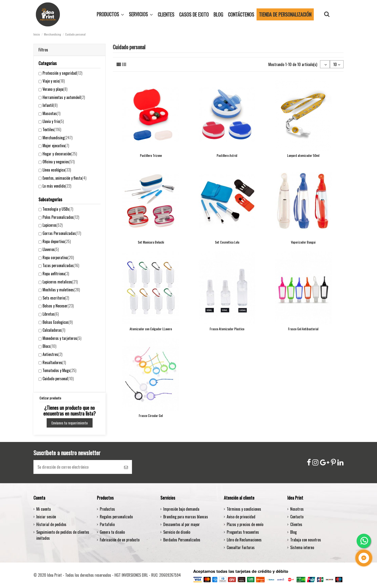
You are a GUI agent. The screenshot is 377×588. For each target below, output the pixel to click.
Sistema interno (302, 547)
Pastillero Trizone (151, 155)
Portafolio (107, 524)
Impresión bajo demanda (181, 509)
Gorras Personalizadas (62, 233)
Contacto (297, 517)
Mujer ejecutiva (56, 146)
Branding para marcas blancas (186, 517)
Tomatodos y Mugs (59, 370)
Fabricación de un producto (120, 540)
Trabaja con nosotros (306, 540)
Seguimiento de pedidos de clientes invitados (63, 535)
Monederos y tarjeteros (62, 338)
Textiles (52, 129)
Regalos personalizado (116, 517)
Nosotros (297, 509)
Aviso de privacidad (241, 517)
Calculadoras (54, 330)
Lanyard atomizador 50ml (303, 155)
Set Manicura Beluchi (151, 242)
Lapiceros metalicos (60, 282)
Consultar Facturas (241, 547)
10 (337, 64)
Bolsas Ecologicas (58, 322)
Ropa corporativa (58, 257)
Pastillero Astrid (227, 155)
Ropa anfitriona (56, 274)
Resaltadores (54, 362)
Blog (293, 532)
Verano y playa (55, 89)
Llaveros (51, 249)
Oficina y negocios (59, 162)
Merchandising (57, 138)
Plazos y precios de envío (245, 524)
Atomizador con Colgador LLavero (151, 329)
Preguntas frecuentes (243, 532)
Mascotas (51, 113)
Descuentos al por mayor (182, 524)
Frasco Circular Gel (151, 415)
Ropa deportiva (57, 241)
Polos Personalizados (61, 217)
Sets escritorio (56, 298)
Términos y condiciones (244, 509)
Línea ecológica (57, 170)
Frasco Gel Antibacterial (303, 329)
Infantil (50, 105)
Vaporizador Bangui (303, 242)
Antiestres (52, 354)
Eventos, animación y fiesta (64, 178)
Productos (107, 509)
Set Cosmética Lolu (227, 242)
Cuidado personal (58, 379)
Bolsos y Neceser (58, 306)
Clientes (296, 524)
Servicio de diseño (177, 532)
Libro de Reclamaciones (244, 540)
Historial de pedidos (51, 524)
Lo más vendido (57, 186)
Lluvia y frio (53, 121)
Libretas (51, 314)
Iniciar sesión (46, 517)
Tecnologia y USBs (58, 209)
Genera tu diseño (112, 532)
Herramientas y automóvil (64, 97)
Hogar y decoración (60, 154)
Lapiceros (53, 225)
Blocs (49, 346)
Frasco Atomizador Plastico (227, 329)
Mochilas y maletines (61, 290)
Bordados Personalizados (182, 540)
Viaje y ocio (54, 81)
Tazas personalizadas (61, 265)
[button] (141, 14)
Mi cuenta (44, 509)
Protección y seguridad (62, 73)
